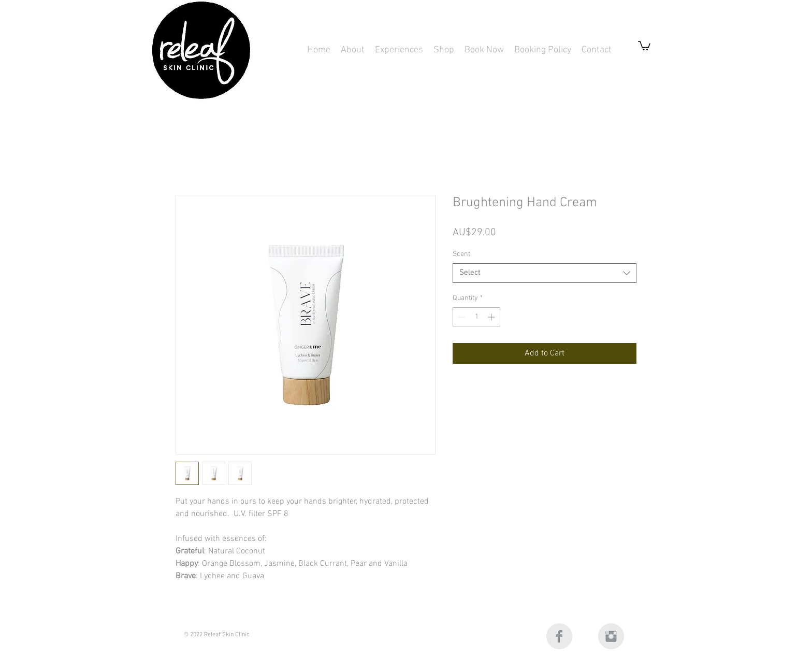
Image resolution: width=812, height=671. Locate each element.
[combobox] (545, 273)
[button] (399, 50)
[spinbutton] (476, 317)
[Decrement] (461, 317)
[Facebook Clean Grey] (559, 636)
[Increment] (492, 317)
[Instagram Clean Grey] (611, 636)
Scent (461, 254)
